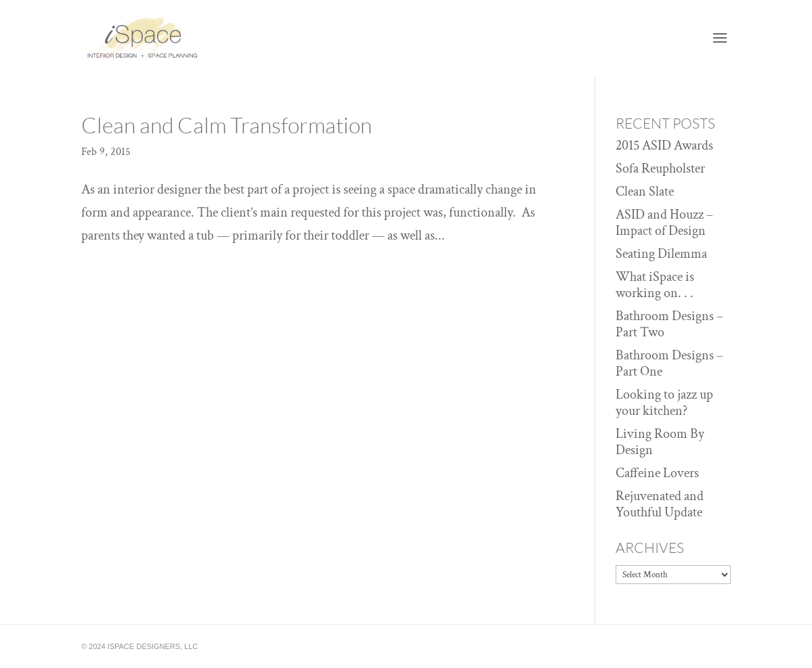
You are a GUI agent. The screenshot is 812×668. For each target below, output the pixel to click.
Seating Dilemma (661, 254)
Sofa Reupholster (660, 169)
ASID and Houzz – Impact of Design (664, 223)
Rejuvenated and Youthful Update (660, 504)
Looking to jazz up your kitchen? (664, 403)
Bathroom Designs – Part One (669, 363)
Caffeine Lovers (657, 473)
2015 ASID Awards (664, 146)
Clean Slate (645, 192)
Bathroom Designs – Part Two (669, 324)
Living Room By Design (660, 442)
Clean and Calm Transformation (227, 125)
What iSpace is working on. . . (655, 285)
